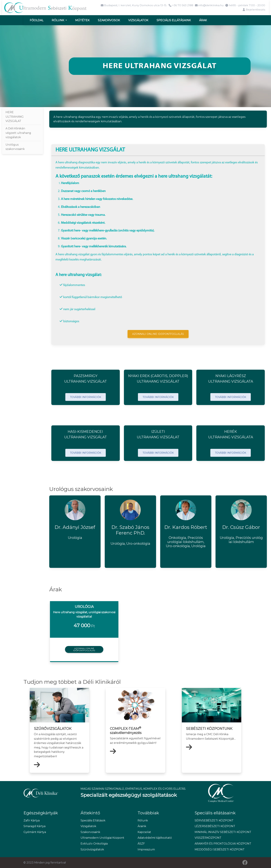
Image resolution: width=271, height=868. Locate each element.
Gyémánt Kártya (35, 832)
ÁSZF (141, 843)
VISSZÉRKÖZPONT (208, 838)
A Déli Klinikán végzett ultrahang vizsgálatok (18, 133)
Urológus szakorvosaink (15, 147)
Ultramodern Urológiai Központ (102, 838)
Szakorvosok (109, 20)
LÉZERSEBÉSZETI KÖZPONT (215, 826)
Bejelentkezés (254, 10)
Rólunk (58, 20)
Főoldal (37, 20)
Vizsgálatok (138, 20)
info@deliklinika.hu (208, 5)
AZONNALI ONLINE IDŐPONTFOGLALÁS (158, 334)
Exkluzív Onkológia (94, 843)
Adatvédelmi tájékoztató (155, 838)
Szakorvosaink (90, 832)
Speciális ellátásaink (174, 20)
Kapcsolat (144, 832)
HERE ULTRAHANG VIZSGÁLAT (15, 116)
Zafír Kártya (32, 820)
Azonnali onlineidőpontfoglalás (84, 649)
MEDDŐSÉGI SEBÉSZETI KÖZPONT (220, 849)
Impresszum (146, 849)
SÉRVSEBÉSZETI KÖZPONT (214, 820)
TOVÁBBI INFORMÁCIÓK (86, 397)
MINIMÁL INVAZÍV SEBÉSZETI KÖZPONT (221, 832)
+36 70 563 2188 (178, 5)
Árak (203, 20)
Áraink (142, 826)
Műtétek (82, 20)
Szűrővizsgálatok (92, 849)
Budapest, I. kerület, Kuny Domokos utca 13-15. (130, 5)
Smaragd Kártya (34, 826)
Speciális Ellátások (93, 820)
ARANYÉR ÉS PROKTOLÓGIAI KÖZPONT (221, 843)
